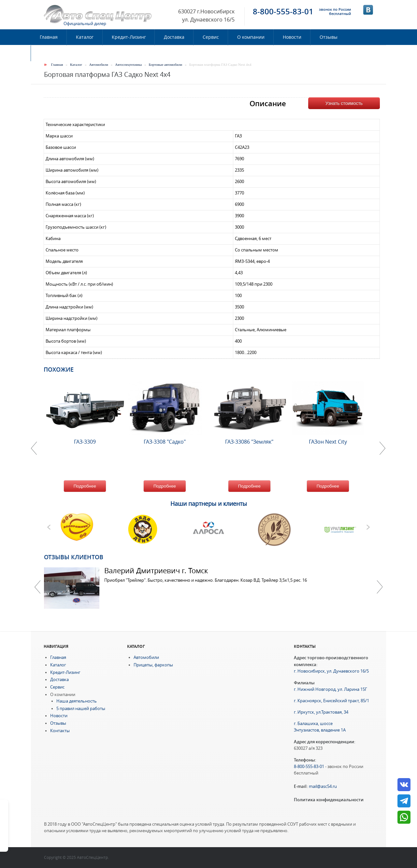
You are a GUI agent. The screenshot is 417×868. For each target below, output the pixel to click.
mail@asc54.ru (323, 786)
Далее (380, 587)
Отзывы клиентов (74, 557)
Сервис (211, 37)
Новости (292, 37)
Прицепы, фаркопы (153, 665)
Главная (49, 37)
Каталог (85, 37)
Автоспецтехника (128, 64)
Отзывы (329, 37)
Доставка (174, 37)
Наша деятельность (77, 701)
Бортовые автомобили (166, 64)
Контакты (51, 53)
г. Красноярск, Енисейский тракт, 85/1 (331, 701)
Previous (37, 587)
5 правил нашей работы (81, 709)
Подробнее (85, 486)
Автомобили (99, 64)
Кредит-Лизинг (129, 37)
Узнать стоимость (344, 103)
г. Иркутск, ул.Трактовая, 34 (321, 712)
